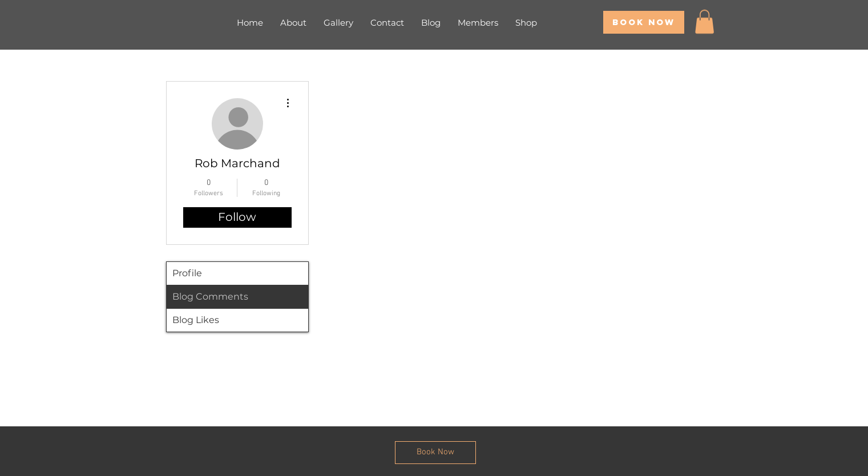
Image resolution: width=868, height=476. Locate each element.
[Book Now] (644, 22)
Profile (187, 273)
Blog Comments (210, 297)
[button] (705, 22)
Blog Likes (196, 320)
